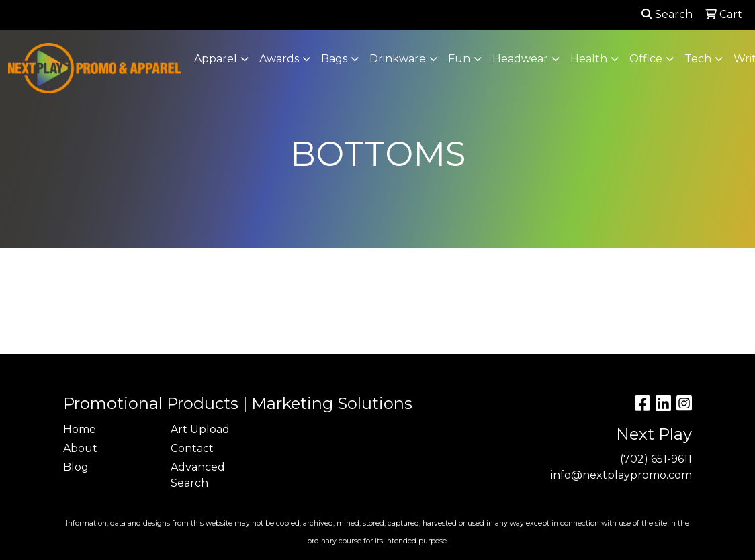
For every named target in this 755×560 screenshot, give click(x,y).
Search (667, 14)
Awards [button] (279, 59)
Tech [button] (698, 59)
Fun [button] (459, 59)
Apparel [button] (216, 59)
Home (80, 429)
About (80, 448)
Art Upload (200, 429)
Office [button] (646, 59)
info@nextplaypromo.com (621, 475)
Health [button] (589, 59)
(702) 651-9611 (656, 459)
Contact (192, 448)
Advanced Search (198, 475)
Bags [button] (334, 59)
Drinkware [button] (398, 59)
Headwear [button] (520, 59)
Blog (76, 467)
